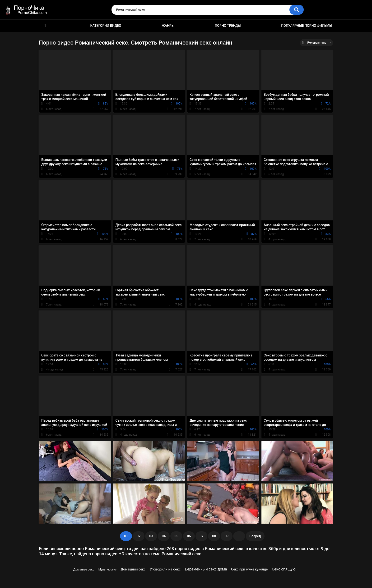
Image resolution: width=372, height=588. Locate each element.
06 (189, 536)
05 (176, 536)
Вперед (255, 536)
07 (201, 536)
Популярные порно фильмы (307, 26)
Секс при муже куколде (249, 569)
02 (139, 536)
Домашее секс (84, 569)
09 (227, 536)
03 (151, 536)
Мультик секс (107, 570)
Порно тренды (228, 26)
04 (164, 536)
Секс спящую (284, 569)
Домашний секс (133, 569)
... (239, 536)
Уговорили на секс (165, 569)
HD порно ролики (45, 26)
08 (214, 536)
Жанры (168, 26)
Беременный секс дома (206, 569)
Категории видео (106, 26)
